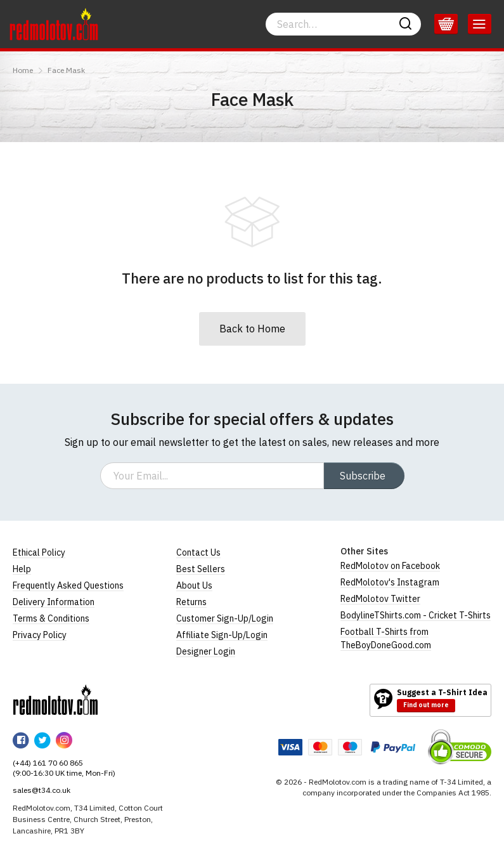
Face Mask (66, 70)
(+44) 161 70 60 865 (48, 763)
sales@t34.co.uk (42, 790)
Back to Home (252, 329)
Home (23, 70)
